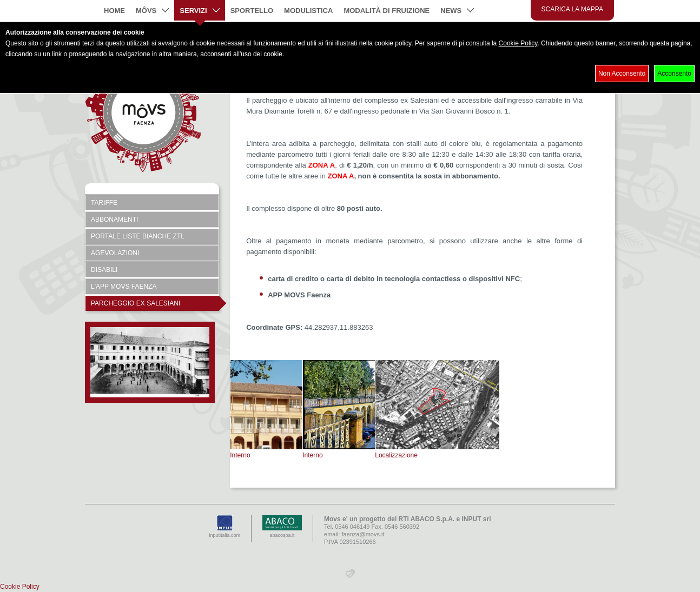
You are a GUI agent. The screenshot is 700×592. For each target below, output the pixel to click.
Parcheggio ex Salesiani (155, 303)
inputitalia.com (225, 527)
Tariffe (104, 203)
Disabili (104, 270)
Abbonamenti (114, 219)
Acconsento (674, 74)
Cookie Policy (518, 43)
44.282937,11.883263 (339, 327)
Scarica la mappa (573, 9)
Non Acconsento (622, 74)
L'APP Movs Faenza (124, 287)
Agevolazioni (115, 253)
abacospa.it (282, 527)
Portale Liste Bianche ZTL (138, 236)
